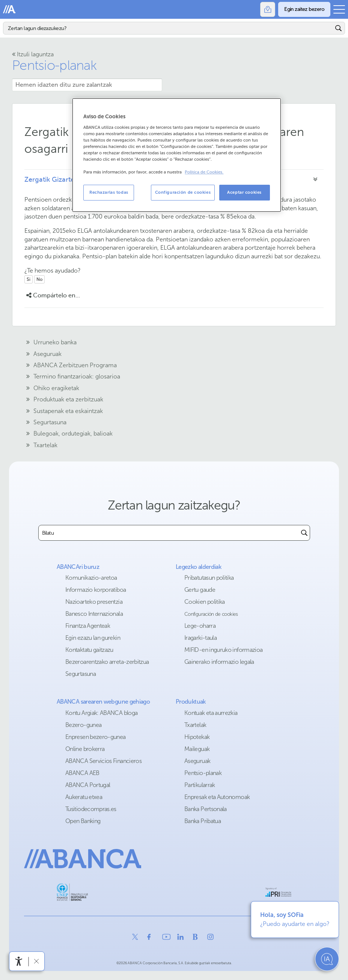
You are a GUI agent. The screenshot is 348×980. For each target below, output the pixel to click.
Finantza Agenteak (88, 626)
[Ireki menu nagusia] (339, 9)
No (39, 279)
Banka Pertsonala (206, 809)
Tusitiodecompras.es (91, 809)
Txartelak (195, 725)
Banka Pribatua (203, 821)
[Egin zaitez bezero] (304, 9)
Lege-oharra (200, 626)
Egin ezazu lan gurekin (93, 638)
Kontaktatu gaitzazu (89, 650)
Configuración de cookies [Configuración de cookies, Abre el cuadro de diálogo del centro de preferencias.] (183, 192)
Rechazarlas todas (109, 192)
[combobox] (169, 533)
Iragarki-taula (200, 638)
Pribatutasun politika (209, 578)
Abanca (9, 9)
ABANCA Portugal (88, 785)
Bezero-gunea (83, 725)
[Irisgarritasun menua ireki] (19, 961)
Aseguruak (197, 761)
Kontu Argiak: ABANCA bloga (101, 713)
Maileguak (197, 749)
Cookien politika (205, 602)
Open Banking (83, 821)
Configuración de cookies (211, 614)
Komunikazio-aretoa (91, 578)
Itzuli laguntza (33, 54)
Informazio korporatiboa (96, 590)
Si (29, 279)
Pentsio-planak (203, 773)
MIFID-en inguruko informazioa (223, 650)
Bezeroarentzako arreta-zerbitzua (107, 662)
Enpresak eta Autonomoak (217, 797)
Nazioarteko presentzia (94, 602)
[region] (176, 155)
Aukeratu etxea (84, 797)
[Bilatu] (168, 28)
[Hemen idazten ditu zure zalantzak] (87, 85)
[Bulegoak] (268, 9)
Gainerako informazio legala (219, 662)
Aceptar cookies (244, 192)
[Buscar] (304, 533)
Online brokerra (85, 749)
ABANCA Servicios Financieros (103, 761)
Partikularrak (200, 785)
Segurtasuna (81, 674)
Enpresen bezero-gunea (96, 737)
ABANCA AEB (82, 773)
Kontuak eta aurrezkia (211, 713)
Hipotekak (197, 737)
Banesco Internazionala (94, 614)
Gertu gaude (200, 590)
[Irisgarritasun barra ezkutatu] (36, 961)
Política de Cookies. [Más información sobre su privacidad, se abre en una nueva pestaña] (204, 172)
